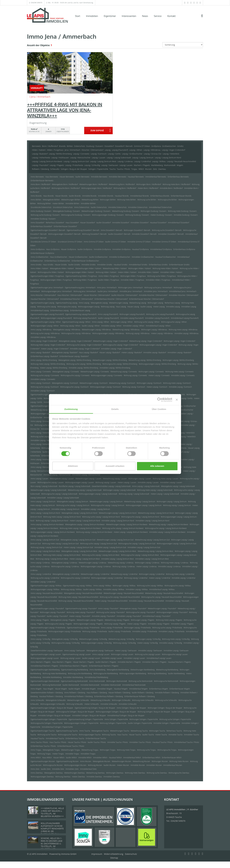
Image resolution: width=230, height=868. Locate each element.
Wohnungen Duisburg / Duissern (153, 211)
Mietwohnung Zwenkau (95, 773)
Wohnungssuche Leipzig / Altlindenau (76, 333)
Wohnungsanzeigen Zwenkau (42, 777)
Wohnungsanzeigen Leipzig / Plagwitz (88, 624)
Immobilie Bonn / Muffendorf (171, 188)
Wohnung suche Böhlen (147, 200)
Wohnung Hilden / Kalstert (106, 272)
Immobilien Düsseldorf (139, 223)
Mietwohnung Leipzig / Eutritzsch (122, 383)
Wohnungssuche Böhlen (167, 200)
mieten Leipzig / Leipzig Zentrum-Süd (78, 547)
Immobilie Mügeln (89, 689)
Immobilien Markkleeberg (73, 677)
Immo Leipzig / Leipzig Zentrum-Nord (45, 513)
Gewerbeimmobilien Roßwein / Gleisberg (47, 693)
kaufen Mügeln (74, 689)
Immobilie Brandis (89, 196)
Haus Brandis (49, 196)
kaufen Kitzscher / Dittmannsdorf (124, 295)
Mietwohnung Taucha (139, 731)
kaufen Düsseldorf (104, 223)
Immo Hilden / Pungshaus (109, 276)
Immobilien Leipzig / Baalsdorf (179, 353)
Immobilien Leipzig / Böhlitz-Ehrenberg (115, 368)
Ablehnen (73, 466)
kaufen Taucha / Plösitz (97, 742)
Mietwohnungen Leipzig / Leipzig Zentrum (106, 502)
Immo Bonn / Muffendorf (40, 184)
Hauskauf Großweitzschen (166, 257)
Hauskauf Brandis (122, 196)
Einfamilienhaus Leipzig (59, 310)
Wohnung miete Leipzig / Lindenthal (180, 574)
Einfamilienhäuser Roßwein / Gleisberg (140, 696)
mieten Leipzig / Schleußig (148, 643)
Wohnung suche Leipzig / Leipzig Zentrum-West (101, 555)
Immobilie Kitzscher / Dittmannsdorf (153, 295)
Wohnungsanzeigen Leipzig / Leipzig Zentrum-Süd (176, 544)
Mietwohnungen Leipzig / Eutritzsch (94, 383)
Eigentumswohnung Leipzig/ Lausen (77, 654)
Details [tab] (115, 409)
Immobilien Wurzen (154, 765)
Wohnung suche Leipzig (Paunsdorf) (160, 314)
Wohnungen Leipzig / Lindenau (147, 563)
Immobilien (92, 16)
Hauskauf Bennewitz (136, 177)
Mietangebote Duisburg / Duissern (67, 211)
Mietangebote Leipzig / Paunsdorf (133, 609)
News (145, 16)
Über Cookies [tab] (159, 409)
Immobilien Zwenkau (112, 777)
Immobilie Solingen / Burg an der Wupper (54, 716)
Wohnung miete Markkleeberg (54, 673)
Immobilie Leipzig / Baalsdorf (155, 353)
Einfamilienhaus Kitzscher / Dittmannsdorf (111, 299)
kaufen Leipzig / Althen (91, 326)
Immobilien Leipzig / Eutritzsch (43, 391)
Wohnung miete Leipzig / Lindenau (175, 563)
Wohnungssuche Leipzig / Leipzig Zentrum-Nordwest (166, 528)
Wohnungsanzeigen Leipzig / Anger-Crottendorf (158, 345)
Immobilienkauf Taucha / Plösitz (187, 742)
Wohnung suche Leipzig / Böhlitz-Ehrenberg (84, 364)
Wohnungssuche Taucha (68, 735)
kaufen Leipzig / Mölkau (93, 589)
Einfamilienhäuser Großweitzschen (85, 261)
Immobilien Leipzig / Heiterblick (43, 440)
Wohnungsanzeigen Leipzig (89, 307)
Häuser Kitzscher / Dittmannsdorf (97, 295)
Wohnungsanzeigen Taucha (90, 735)
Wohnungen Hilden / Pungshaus (133, 276)
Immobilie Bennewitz (99, 177)
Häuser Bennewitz (67, 177)
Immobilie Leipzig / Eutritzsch (180, 387)
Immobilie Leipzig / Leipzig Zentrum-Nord (118, 521)
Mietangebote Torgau (51, 750)
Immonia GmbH (69, 854)
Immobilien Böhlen (88, 203)
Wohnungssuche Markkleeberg (106, 673)
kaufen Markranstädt (71, 685)
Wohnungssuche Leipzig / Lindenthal (75, 578)
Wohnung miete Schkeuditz (143, 700)
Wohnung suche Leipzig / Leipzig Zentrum (73, 505)
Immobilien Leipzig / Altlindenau (43, 337)
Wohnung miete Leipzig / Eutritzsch (177, 383)
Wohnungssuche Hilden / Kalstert (51, 272)
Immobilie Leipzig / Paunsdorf (103, 616)
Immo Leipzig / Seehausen (75, 651)
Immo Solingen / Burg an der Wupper (132, 708)
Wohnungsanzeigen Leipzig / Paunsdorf (172, 612)
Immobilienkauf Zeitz (88, 769)
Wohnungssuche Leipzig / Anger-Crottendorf (121, 345)
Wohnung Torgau (44, 754)
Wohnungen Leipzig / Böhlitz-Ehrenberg (178, 360)
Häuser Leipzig (133, 307)
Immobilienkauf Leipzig (40, 310)
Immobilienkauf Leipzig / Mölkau (162, 589)
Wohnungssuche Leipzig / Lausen (51, 482)
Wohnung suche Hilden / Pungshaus (162, 276)
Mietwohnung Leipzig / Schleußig (121, 639)
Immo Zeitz (35, 769)
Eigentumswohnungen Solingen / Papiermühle (49, 719)
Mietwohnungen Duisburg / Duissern (96, 211)
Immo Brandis (36, 196)
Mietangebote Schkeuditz (56, 700)
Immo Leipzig (84, 303)
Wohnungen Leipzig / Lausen (140, 479)
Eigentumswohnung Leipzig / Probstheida (83, 628)
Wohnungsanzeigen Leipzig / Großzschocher (48, 414)
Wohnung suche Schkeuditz (166, 700)
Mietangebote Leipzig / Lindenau (64, 563)
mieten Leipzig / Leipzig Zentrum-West (85, 559)
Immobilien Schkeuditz (128, 704)
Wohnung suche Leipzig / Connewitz (45, 375)
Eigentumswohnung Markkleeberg (74, 670)
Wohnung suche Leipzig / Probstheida (167, 628)
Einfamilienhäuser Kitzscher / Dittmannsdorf (146, 299)
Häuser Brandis (61, 196)
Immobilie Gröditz (89, 265)
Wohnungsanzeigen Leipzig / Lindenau (96, 566)
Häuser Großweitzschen (78, 257)
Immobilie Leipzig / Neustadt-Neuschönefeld (146, 601)
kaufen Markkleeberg (176, 673)
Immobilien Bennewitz (118, 177)
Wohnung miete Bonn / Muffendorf (176, 184)
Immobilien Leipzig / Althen (134, 326)
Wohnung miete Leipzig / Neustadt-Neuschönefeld (78, 597)
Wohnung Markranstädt (52, 685)
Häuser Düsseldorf (88, 223)
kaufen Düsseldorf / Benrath (119, 234)
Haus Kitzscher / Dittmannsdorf (70, 295)
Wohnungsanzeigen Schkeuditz (52, 704)
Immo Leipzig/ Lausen (101, 654)
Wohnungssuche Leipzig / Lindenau (65, 566)
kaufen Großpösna (85, 249)
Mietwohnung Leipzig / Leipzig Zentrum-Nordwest (169, 524)
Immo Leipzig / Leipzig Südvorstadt (146, 486)
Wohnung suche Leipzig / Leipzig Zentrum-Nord (101, 517)
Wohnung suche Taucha (47, 735)
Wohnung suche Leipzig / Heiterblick (45, 437)
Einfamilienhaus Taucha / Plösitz (43, 746)
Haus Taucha (122, 735)
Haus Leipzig (121, 307)
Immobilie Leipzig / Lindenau (169, 566)
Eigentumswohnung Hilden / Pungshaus (81, 276)
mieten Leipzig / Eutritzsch (157, 387)
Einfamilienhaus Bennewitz (178, 177)
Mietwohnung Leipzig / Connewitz (124, 372)
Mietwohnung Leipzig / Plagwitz (117, 620)
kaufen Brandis (75, 196)
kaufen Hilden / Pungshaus (109, 280)
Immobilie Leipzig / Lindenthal (184, 578)
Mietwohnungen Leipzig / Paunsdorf (162, 609)
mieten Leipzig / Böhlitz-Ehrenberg (54, 368)
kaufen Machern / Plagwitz (106, 662)
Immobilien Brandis (106, 196)
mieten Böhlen (58, 203)
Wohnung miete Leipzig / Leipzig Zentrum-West (62, 555)
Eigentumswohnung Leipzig (67, 303)
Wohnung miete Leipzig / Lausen (165, 479)
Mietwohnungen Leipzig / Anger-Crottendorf (110, 341)
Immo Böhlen (36, 200)
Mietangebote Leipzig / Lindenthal (66, 574)
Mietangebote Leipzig (99, 303)
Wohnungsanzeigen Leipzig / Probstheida (65, 631)
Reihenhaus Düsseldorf (55, 223)
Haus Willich (47, 758)
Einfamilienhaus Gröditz (158, 265)
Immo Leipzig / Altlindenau (41, 330)
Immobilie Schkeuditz (109, 704)
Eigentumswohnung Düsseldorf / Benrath (83, 230)
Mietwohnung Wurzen (141, 761)
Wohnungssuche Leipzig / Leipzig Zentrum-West (140, 555)
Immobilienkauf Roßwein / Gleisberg (78, 696)
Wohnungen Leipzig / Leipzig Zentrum (172, 502)
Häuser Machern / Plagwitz (83, 662)
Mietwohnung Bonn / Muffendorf (122, 184)
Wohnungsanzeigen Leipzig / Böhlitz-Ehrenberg (157, 364)
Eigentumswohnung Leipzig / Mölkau (78, 586)
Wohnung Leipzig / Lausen (106, 482)
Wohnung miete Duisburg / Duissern (182, 211)
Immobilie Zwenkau (94, 777)
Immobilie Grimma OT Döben (139, 242)
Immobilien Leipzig (189, 307)
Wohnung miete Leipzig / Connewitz (179, 372)
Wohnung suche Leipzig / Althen (147, 322)
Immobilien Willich (100, 758)
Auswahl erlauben (115, 466)
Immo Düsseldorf (37, 223)
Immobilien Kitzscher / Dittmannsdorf (184, 295)
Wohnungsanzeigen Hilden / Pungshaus (56, 280)
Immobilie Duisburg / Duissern (186, 215)
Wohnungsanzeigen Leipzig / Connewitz (107, 375)
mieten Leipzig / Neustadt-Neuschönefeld (111, 601)
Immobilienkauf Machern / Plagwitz (44, 666)
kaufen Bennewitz (82, 177)
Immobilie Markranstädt (90, 685)
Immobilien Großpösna (121, 249)
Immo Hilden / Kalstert (40, 268)
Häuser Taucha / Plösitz (77, 742)
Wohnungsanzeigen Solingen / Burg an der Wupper (116, 712)
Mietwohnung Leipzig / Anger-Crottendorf (146, 341)
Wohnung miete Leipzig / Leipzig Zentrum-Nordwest (80, 528)
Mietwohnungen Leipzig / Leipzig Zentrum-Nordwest (127, 524)
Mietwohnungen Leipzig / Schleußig (93, 639)
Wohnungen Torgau (108, 750)
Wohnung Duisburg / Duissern (137, 215)
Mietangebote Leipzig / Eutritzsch (65, 383)
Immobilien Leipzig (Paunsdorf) (157, 318)
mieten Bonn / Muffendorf (148, 188)
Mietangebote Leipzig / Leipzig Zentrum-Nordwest (85, 524)
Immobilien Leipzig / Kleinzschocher (86, 475)
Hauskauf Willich (115, 758)
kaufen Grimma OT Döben (116, 242)
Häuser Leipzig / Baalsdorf (110, 353)
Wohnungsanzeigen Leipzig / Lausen (80, 482)
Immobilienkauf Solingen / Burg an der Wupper (126, 716)
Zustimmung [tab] (71, 409)
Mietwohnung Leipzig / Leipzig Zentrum (140, 502)
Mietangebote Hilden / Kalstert (62, 268)
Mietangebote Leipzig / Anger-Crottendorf (75, 341)
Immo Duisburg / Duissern (41, 211)
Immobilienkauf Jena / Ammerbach (183, 291)
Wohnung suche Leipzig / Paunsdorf (110, 612)
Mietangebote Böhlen (51, 200)
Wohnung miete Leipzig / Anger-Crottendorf (48, 345)
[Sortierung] (183, 45)
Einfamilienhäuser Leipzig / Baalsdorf (74, 356)
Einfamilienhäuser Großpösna (42, 253)
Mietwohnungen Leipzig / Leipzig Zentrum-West (117, 551)
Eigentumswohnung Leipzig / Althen (76, 322)
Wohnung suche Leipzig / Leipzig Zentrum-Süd (98, 544)
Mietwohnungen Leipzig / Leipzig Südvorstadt (48, 490)
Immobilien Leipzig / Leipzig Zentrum (95, 509)
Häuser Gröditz (61, 265)
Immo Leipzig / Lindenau (40, 563)
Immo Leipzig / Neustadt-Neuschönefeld (47, 593)
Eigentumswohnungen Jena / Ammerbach (47, 288)
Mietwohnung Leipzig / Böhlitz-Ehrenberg (145, 360)
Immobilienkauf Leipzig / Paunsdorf (156, 616)
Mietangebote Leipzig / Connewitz (66, 372)
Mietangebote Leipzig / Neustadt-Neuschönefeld (83, 593)
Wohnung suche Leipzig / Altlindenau (45, 333)
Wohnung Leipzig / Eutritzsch (134, 387)
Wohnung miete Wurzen (179, 761)
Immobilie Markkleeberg (52, 677)
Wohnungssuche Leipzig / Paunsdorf (141, 612)
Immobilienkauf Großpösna (161, 249)
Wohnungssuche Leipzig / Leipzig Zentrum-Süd (137, 544)
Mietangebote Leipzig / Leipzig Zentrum (72, 502)
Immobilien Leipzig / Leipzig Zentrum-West (152, 559)
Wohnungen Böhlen (108, 200)
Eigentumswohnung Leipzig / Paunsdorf (81, 609)
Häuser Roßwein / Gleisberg (119, 693)
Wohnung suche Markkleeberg (80, 673)
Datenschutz (131, 854)
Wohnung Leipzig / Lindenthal (136, 578)
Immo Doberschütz (82, 207)
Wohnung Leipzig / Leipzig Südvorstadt (134, 494)
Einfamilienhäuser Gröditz (179, 265)
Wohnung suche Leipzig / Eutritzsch (45, 387)
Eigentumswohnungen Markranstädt (45, 681)
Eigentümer (110, 16)
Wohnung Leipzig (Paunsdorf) (85, 318)
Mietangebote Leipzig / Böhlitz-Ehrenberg (75, 360)
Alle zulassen (157, 466)
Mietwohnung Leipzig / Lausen (115, 479)
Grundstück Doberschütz (63, 207)
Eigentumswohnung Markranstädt (74, 681)
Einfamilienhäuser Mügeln (180, 689)
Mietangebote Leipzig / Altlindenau (67, 330)
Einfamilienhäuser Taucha (96, 738)
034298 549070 (37, 3)
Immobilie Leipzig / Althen (111, 326)
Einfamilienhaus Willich (151, 758)
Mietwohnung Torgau (90, 750)
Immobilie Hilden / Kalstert (148, 272)
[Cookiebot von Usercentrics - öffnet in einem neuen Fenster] (159, 400)
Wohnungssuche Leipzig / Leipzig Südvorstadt (59, 494)
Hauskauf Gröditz (121, 265)
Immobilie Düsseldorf (121, 223)
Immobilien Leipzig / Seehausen (176, 651)
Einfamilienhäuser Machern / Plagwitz (104, 666)
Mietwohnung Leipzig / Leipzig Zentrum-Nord (156, 513)
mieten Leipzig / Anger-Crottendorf (55, 349)
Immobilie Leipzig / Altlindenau (186, 333)
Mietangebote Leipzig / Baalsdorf (65, 353)
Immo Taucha (85, 731)
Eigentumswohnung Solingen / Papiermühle (86, 719)
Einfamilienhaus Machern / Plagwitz (74, 666)
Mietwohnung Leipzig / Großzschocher (46, 410)
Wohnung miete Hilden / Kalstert (165, 268)
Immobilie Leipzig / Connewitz (183, 375)
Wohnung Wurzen (95, 765)
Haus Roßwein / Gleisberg (97, 693)
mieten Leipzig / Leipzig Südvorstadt (165, 494)
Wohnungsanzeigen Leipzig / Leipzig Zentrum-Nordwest (53, 532)
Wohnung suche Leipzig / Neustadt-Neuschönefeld (120, 597)
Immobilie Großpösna (102, 249)
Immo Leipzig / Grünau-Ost (41, 421)
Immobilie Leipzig (173, 307)
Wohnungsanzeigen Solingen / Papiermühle (81, 723)
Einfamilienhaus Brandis (160, 196)
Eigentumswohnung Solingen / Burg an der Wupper (95, 708)
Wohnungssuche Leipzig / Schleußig (65, 643)
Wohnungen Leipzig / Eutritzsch (149, 383)
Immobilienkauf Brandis (140, 196)
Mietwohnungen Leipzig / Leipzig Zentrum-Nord (118, 513)
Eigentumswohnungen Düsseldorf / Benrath (48, 230)
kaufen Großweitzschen (98, 257)
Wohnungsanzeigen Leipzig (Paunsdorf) (56, 318)
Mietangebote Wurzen (102, 761)
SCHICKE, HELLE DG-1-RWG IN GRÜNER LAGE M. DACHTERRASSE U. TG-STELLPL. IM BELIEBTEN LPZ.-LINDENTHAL (52, 845)
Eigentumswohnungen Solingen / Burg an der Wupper (52, 708)
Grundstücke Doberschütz (41, 207)
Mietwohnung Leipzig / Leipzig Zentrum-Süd (152, 540)
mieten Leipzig (159, 307)
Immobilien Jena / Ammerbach (156, 291)
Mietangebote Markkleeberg (118, 670)
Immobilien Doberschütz (138, 207)
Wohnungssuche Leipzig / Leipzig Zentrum (108, 505)
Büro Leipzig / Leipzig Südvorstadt (44, 486)
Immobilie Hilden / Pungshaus (133, 280)
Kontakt (171, 16)
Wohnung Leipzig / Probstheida (95, 631)
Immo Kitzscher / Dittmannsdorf (43, 295)
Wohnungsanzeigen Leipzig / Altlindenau (108, 333)
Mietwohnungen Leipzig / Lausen (88, 479)
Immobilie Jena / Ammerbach (131, 291)
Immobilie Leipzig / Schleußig (171, 643)
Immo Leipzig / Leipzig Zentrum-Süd (45, 540)
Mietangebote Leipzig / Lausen (62, 479)
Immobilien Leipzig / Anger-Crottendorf (116, 349)
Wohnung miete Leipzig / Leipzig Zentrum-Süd (60, 544)
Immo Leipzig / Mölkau (102, 586)
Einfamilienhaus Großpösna (184, 249)
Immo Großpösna (38, 249)
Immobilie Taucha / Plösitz (118, 742)
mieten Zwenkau (79, 777)
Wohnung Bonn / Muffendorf (125, 188)
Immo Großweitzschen (40, 257)
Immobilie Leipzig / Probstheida (145, 631)
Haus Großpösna (53, 249)
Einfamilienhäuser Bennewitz (42, 181)
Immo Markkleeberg (97, 670)
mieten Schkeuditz (92, 704)
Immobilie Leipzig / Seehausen (150, 651)
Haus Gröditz (48, 265)
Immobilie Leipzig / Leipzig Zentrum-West (117, 559)
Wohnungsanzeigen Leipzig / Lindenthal (107, 578)
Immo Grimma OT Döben (94, 242)
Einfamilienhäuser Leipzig (80, 310)
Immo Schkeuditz (37, 700)
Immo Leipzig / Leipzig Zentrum (43, 502)
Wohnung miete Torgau (126, 750)
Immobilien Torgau (88, 754)
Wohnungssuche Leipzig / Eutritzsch (74, 387)
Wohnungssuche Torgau (167, 750)
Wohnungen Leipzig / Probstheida (137, 628)
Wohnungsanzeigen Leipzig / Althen (45, 326)
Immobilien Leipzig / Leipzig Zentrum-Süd (144, 547)
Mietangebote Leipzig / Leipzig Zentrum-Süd (78, 540)
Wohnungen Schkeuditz (121, 700)
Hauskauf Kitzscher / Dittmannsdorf (45, 299)
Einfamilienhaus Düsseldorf (41, 226)
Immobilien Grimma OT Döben (164, 242)
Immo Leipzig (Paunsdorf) (108, 314)
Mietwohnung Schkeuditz (100, 700)
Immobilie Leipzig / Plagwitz (159, 624)
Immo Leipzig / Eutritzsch (41, 383)
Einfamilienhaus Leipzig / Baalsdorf (44, 356)
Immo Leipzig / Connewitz (41, 372)
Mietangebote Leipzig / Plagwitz (63, 620)
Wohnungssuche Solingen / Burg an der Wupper (75, 712)
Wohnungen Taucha (157, 731)
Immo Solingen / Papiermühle (116, 719)
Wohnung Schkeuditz (75, 704)
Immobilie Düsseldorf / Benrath (144, 234)
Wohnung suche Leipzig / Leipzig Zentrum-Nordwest (123, 528)
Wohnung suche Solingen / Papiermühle (175, 719)
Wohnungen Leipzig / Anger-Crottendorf (179, 341)
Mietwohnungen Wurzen (121, 761)
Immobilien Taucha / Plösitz (140, 742)
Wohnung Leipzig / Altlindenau (138, 333)
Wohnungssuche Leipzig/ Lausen (175, 654)
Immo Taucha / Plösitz (39, 742)
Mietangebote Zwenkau (54, 773)
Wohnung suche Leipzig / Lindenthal (45, 578)
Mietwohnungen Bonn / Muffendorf (93, 184)
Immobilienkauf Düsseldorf (179, 223)
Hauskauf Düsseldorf (158, 223)
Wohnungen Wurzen (160, 761)
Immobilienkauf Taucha (55, 738)
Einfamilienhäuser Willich (172, 758)
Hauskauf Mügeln (121, 689)
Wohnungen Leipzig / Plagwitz (143, 620)
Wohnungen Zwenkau (115, 773)
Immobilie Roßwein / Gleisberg (167, 693)
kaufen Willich (71, 758)
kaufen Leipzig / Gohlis (184, 398)
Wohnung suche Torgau (146, 750)
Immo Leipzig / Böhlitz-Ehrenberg (44, 360)
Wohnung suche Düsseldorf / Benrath (167, 230)
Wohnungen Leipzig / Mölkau (124, 586)
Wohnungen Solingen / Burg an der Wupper (165, 708)
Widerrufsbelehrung (114, 854)
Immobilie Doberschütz (117, 207)
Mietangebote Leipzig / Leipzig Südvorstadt (178, 486)
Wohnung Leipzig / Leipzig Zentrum (177, 505)
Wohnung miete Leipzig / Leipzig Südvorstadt (155, 490)
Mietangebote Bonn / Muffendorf (65, 184)
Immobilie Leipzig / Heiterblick (184, 437)
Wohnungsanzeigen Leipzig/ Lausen (45, 658)
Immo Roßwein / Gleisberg (75, 693)
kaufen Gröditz (74, 265)
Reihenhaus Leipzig (172, 303)
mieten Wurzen (123, 765)
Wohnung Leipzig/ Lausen (71, 658)
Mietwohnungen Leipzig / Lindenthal (95, 574)
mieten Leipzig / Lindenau (147, 566)
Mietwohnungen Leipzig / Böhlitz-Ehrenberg (110, 360)
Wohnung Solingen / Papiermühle (113, 723)
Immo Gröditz (36, 265)
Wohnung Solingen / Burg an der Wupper (154, 712)
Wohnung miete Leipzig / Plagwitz (169, 620)
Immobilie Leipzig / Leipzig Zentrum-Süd (110, 547)
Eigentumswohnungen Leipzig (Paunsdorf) (47, 314)
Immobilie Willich (85, 758)
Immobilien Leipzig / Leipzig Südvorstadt (63, 498)
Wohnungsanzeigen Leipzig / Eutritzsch (105, 387)
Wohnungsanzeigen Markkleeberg (133, 673)
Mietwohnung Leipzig (138, 303)
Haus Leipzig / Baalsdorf (88, 353)
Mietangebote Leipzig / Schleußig (65, 639)
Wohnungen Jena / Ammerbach (130, 288)
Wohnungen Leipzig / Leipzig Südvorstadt (119, 490)
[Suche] (204, 18)
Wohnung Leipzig (108, 307)
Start (78, 16)
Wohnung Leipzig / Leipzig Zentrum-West (52, 559)
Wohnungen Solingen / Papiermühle (144, 719)
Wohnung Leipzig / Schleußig (124, 643)
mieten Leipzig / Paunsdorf (80, 616)
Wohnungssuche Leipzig (67, 307)
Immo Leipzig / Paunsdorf (108, 609)
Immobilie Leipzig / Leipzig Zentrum (65, 509)
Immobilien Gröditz (105, 265)
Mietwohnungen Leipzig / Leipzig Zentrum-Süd (115, 540)
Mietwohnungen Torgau (71, 750)
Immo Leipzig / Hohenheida (42, 444)
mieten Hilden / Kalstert (127, 272)
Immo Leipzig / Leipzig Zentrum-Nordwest (47, 524)
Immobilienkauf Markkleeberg (96, 677)
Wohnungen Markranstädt (117, 681)
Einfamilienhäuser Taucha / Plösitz (71, 746)
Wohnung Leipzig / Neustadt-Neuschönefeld (76, 601)
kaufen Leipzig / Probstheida (120, 631)
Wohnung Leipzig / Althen (70, 326)
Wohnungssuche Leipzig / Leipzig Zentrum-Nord (140, 517)
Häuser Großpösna (69, 249)
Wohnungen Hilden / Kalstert (140, 268)
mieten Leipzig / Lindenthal (160, 578)
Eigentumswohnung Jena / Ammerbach (80, 288)
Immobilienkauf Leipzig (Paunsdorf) (185, 318)
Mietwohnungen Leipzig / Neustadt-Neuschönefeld (124, 593)
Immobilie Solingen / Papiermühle (167, 723)
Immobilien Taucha (191, 735)
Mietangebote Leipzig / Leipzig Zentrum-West (79, 551)
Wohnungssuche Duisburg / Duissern (76, 215)
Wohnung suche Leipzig (46, 307)
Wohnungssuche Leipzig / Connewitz (75, 375)
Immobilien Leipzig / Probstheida (171, 631)
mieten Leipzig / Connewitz (159, 375)
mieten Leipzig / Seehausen (126, 651)
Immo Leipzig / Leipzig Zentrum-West (45, 551)
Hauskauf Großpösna (140, 249)
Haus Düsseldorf (72, 223)
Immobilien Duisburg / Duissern (43, 219)
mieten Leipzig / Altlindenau (162, 333)
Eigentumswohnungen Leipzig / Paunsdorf (47, 609)
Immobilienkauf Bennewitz (156, 177)
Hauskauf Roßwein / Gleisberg (51, 696)
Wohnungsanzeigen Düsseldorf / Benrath (64, 234)
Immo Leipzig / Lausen (40, 479)
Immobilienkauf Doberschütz (160, 207)
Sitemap (114, 858)
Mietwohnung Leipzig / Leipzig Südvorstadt (85, 490)
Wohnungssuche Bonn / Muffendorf (66, 188)
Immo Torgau (36, 750)
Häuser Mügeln (61, 689)
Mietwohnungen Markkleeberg (143, 670)
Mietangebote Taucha (100, 731)
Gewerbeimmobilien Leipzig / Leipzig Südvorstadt (111, 486)
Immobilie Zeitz (58, 769)
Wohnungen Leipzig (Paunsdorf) (132, 314)
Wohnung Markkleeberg (157, 673)
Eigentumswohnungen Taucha (43, 731)
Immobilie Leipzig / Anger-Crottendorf (85, 349)
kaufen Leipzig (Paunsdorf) (108, 318)
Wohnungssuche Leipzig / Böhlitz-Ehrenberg (120, 364)
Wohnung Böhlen (44, 203)
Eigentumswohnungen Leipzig (42, 303)
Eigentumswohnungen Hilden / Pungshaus (47, 276)
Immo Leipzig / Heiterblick (41, 433)
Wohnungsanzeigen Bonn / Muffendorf (97, 188)
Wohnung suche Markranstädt (140, 681)
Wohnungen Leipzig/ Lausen (122, 654)
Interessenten (129, 16)
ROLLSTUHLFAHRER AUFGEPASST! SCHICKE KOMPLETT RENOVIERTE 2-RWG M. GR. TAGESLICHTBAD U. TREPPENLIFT (52, 830)
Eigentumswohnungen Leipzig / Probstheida (48, 628)
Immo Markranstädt (97, 681)
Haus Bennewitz (52, 177)
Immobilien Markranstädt (111, 685)
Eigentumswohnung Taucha (67, 731)
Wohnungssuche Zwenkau (179, 773)
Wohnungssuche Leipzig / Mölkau (178, 586)
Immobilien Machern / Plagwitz (154, 662)
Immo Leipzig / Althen (100, 322)
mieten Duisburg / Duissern (161, 215)
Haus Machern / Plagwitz (62, 662)
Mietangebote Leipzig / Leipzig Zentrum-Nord (79, 513)
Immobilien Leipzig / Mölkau (137, 589)
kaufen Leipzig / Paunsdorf (57, 616)
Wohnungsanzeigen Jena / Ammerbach (57, 291)
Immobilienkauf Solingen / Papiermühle (57, 727)
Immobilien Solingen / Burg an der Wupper (89, 716)
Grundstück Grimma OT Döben (70, 242)
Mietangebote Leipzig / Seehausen (100, 651)
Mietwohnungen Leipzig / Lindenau (93, 563)
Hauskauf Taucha (37, 738)
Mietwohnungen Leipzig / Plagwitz (90, 620)
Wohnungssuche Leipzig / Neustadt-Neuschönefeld (161, 597)
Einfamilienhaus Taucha (75, 738)
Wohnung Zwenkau (63, 777)
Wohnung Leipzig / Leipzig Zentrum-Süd (46, 547)
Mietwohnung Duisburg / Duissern (126, 211)
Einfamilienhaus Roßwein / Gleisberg (109, 696)
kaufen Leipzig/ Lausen (91, 658)
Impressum (97, 854)
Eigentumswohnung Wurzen (67, 761)
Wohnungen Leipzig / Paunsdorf (53, 612)
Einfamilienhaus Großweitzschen (57, 261)
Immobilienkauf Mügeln (138, 689)
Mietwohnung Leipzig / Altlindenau (126, 330)
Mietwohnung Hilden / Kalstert (115, 268)
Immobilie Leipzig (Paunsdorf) (132, 318)
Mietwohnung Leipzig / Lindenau (121, 563)
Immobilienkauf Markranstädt (134, 685)
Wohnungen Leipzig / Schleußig (148, 639)
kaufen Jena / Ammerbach (108, 291)
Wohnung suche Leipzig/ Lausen (148, 654)
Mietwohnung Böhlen (90, 200)
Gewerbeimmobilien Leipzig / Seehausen (47, 651)
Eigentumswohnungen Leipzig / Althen (46, 322)
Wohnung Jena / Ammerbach (85, 291)
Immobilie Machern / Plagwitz (129, 662)
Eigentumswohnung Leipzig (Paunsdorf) (81, 314)
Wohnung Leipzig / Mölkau (71, 589)
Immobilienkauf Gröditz (138, 265)
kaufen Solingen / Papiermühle (140, 723)
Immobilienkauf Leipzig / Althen (158, 326)
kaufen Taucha (148, 735)
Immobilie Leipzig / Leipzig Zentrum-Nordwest (167, 532)
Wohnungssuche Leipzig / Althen (174, 322)
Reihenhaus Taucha (174, 731)
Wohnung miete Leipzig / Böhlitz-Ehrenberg (48, 364)
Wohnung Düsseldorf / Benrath (94, 234)
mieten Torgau (58, 754)
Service (158, 16)
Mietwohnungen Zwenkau (75, 773)
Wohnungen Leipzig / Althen (122, 322)
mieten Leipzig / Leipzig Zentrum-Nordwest (131, 532)
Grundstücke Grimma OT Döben (43, 242)
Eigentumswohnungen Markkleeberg (45, 670)
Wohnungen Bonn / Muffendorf (149, 184)
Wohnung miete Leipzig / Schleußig (176, 639)
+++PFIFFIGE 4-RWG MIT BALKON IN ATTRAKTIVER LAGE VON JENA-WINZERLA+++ (65, 110)
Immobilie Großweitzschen (120, 257)
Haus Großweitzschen (59, 257)
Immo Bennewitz (37, 177)
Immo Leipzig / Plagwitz (40, 620)
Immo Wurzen (86, 761)
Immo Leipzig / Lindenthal (41, 574)
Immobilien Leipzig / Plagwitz (182, 624)
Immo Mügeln (36, 689)
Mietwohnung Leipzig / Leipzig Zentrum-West (155, 551)
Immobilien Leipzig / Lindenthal (43, 582)
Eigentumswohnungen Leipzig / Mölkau (46, 586)
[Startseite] (47, 16)
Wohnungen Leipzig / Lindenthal (152, 574)
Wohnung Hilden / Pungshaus (85, 280)
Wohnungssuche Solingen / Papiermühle (47, 723)
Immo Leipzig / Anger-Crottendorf (44, 341)
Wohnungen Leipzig (155, 303)
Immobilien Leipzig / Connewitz (43, 379)
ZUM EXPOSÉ (97, 131)
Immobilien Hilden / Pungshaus (158, 280)
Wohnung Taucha (109, 735)
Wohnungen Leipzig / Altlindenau (154, 330)
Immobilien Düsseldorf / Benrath (171, 234)
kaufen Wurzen (109, 765)
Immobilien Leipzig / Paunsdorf (129, 616)
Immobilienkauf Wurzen (173, 765)
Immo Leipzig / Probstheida (112, 628)
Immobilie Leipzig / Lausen (148, 482)
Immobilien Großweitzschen (143, 257)
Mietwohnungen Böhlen (71, 200)
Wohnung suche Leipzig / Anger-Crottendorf (84, 345)
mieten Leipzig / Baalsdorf (132, 353)
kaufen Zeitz (46, 769)
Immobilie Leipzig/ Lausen (112, 658)
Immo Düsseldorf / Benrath (112, 230)
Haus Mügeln (48, 689)
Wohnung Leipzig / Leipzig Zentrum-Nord (52, 521)
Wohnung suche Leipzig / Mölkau (150, 586)
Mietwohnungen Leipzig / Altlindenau (96, 330)
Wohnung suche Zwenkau (157, 773)
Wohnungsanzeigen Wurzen (75, 765)
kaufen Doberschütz (99, 207)
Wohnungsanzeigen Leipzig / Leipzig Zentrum (144, 505)
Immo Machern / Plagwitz (41, 662)
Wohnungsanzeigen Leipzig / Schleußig (96, 643)
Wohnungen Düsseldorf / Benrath (137, 230)
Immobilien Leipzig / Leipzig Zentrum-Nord (152, 521)
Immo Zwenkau (37, 773)
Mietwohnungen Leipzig (119, 303)
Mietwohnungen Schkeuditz (78, 700)
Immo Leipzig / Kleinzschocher (43, 467)
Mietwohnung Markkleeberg (167, 670)
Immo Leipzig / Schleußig (40, 639)
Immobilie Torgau (72, 754)
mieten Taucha (161, 735)
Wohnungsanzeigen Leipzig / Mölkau (45, 589)
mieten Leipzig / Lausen (127, 482)
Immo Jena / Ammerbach (107, 288)
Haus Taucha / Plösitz (58, 742)
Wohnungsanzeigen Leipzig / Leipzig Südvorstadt (98, 494)
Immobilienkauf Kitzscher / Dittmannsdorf (77, 299)
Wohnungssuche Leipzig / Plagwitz (59, 624)
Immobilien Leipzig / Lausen (171, 482)
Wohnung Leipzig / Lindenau (124, 566)
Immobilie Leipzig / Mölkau (114, 589)
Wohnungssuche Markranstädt (166, 681)
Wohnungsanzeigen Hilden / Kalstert (80, 272)
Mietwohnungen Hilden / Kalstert (88, 268)
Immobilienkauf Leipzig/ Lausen (159, 658)
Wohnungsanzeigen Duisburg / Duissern (108, 215)
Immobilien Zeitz (72, 769)
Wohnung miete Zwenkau (135, 773)
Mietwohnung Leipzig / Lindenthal (124, 574)
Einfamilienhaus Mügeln (159, 689)
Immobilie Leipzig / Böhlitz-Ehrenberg (83, 368)
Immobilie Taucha (176, 735)
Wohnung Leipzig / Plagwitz (115, 624)
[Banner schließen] (177, 400)
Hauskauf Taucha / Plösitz (162, 742)
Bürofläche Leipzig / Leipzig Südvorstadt (75, 486)
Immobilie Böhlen (72, 203)
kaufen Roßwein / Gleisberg (143, 693)
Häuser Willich (59, 758)
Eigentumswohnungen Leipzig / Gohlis (46, 395)
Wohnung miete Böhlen (127, 200)
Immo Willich (36, 758)
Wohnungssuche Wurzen (53, 765)
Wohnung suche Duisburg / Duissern (45, 215)
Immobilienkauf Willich (132, 758)
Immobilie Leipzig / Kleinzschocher (57, 475)
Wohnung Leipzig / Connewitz (135, 375)
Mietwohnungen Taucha (120, 731)
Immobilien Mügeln (105, 689)
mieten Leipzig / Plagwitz (137, 624)
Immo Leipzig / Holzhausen (41, 459)
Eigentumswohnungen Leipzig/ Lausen (46, 654)
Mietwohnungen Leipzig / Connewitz (95, 372)
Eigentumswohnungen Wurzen (43, 761)
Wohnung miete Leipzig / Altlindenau (183, 330)
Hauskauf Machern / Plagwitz (179, 662)
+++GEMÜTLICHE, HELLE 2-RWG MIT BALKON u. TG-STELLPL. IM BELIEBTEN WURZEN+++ (52, 812)
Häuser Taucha (135, 735)
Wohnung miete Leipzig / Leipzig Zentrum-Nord (62, 517)
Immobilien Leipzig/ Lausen (134, 658)
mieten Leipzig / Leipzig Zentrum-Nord (85, 521)
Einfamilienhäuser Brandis (181, 196)
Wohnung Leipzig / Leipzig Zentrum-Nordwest (94, 532)
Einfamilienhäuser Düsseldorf (65, 226)
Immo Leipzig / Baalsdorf (40, 353)
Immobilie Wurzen (138, 765)
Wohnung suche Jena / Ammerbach (158, 288)
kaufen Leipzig (146, 307)
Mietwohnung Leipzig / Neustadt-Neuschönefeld (164, 593)
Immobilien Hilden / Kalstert (171, 272)
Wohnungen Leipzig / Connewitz (151, 372)
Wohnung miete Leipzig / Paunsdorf (81, 612)
